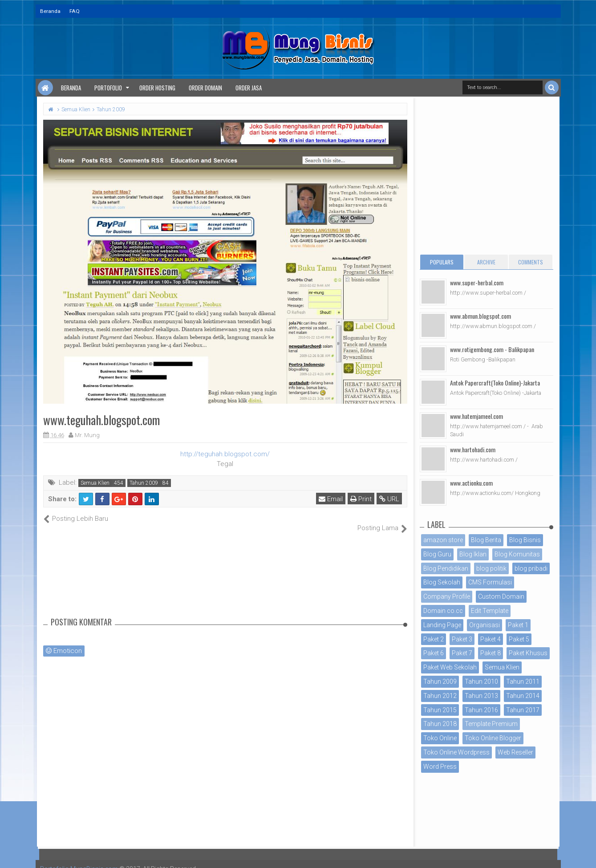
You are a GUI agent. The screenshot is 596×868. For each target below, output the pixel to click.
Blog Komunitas (517, 554)
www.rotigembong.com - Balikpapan (492, 349)
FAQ (75, 11)
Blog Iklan (473, 554)
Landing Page (442, 625)
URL (390, 499)
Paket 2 (434, 639)
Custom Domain (501, 596)
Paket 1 (518, 625)
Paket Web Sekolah (450, 667)
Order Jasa (249, 88)
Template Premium (491, 724)
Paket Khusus (528, 653)
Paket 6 (434, 653)
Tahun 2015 (440, 710)
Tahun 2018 (440, 724)
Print (361, 499)
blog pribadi (531, 568)
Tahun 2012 (440, 696)
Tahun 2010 (481, 681)
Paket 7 (462, 653)
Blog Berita (486, 540)
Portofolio (108, 88)
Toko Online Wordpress (456, 752)
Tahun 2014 (523, 696)
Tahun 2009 (144, 483)
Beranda (50, 11)
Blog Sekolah (442, 582)
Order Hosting (157, 88)
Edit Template (490, 611)
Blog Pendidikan (446, 568)
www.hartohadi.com (473, 449)
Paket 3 (462, 639)
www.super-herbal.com (477, 282)
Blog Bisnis (525, 540)
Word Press (440, 767)
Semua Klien (95, 483)
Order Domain (205, 88)
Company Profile (447, 596)
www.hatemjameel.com (476, 416)
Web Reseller (515, 752)
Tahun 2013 (481, 696)
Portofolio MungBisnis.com (79, 859)
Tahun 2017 (523, 710)
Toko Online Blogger (493, 738)
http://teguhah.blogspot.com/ (225, 454)
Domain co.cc (443, 611)
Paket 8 (491, 653)
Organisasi (485, 625)
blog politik (491, 568)
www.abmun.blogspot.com (480, 316)
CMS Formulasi (490, 582)
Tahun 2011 (523, 681)
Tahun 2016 (481, 710)
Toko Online (440, 738)
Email (331, 499)
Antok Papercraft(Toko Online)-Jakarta (495, 383)
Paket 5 (519, 639)
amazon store (443, 540)
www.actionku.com (471, 483)
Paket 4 (491, 639)
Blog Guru (437, 554)
